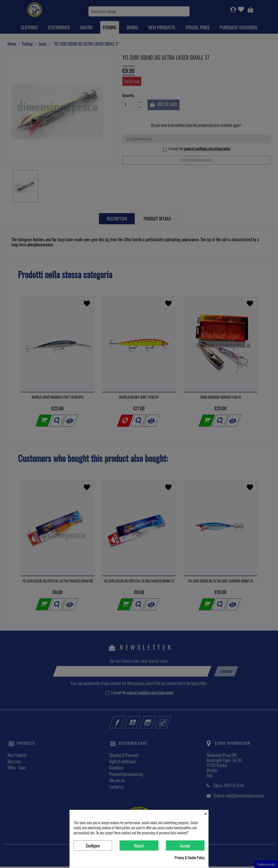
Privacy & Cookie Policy (190, 858)
